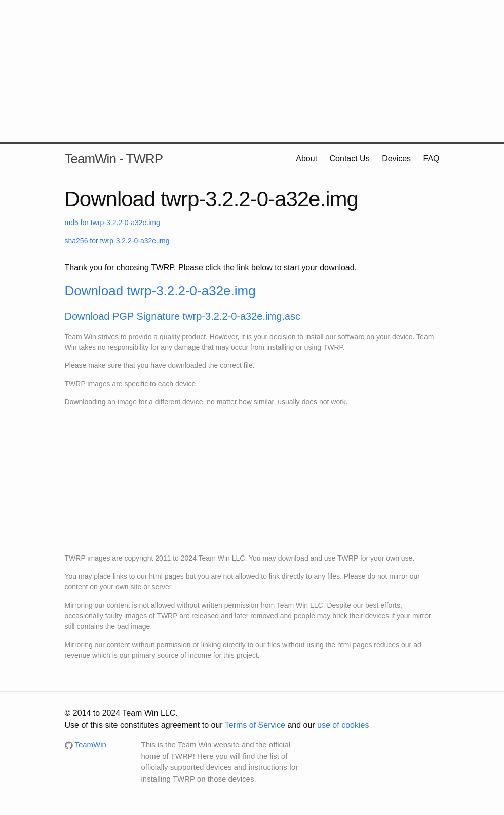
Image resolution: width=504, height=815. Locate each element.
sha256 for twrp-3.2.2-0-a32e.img (117, 241)
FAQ (431, 158)
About (306, 158)
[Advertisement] (252, 71)
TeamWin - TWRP (114, 159)
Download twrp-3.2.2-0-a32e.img (160, 291)
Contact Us (350, 158)
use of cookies (343, 725)
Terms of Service (255, 725)
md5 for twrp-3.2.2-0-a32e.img (112, 223)
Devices (396, 158)
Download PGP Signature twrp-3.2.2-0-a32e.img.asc (183, 316)
